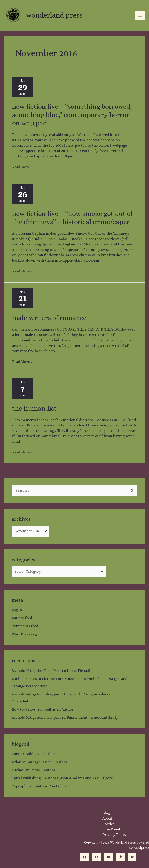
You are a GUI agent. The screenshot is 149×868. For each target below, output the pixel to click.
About (107, 818)
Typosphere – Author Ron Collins (40, 786)
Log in (17, 610)
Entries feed (22, 618)
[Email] (96, 857)
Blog (106, 813)
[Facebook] (85, 857)
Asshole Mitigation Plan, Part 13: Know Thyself (51, 671)
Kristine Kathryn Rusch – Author (40, 762)
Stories (109, 824)
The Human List (34, 408)
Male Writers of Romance (49, 318)
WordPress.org (24, 634)
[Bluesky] (132, 857)
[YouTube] (108, 857)
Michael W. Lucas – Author (34, 770)
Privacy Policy (115, 835)
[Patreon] (120, 857)
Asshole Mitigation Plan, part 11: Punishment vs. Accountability (65, 717)
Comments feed (25, 626)
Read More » (22, 167)
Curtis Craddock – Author (33, 754)
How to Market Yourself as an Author (43, 709)
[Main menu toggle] (140, 15)
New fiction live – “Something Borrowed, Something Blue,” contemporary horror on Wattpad (72, 115)
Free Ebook (112, 829)
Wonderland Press (54, 15)
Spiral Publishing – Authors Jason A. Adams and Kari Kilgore (62, 778)
